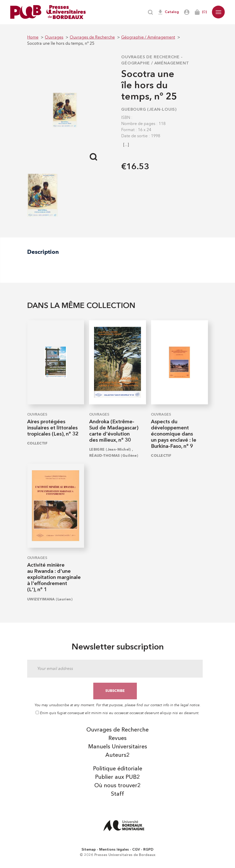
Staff (117, 794)
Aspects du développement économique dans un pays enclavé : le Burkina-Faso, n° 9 (174, 434)
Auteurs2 (117, 755)
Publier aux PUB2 (117, 777)
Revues (117, 738)
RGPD (148, 850)
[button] (218, 12)
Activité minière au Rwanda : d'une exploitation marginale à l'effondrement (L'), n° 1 (54, 578)
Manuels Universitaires (118, 747)
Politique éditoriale (118, 769)
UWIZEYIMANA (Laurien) (50, 599)
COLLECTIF (37, 443)
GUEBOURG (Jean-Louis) (149, 110)
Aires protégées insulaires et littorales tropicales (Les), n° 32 (53, 428)
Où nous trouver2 (117, 786)
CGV (136, 850)
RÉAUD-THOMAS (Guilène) (114, 456)
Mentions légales (114, 850)
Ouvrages (37, 415)
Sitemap (89, 850)
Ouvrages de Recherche (150, 57)
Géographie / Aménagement (155, 63)
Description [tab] (43, 252)
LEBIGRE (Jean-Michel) (110, 449)
